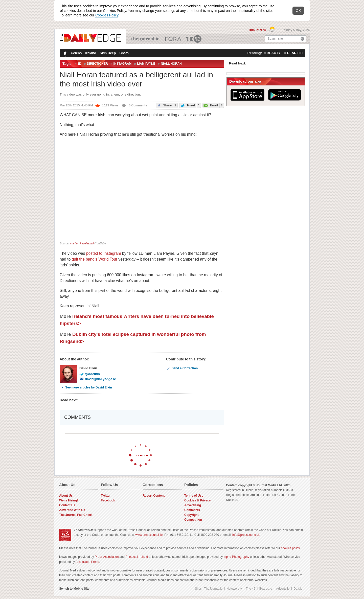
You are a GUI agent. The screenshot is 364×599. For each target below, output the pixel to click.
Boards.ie (266, 589)
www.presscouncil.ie (149, 535)
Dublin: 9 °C (258, 30)
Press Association (107, 557)
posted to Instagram (104, 253)
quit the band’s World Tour (95, 259)
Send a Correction (182, 368)
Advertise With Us (72, 510)
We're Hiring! (69, 500)
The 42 (194, 39)
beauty (274, 53)
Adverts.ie (283, 589)
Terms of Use (194, 496)
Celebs (76, 53)
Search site (275, 39)
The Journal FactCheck (76, 515)
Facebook (108, 500)
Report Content (154, 496)
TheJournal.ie (146, 39)
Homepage (65, 54)
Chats (124, 53)
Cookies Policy (107, 15)
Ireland (91, 53)
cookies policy (290, 548)
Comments (192, 510)
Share (166, 105)
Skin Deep (108, 53)
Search (302, 39)
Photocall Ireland (137, 557)
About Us (66, 496)
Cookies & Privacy (198, 500)
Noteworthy (234, 589)
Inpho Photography (236, 557)
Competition (193, 520)
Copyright (191, 515)
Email (213, 105)
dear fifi (295, 53)
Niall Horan (171, 64)
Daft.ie (298, 589)
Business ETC (173, 39)
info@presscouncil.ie (246, 535)
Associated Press (87, 562)
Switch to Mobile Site (74, 589)
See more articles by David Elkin (86, 387)
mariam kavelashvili (82, 243)
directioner (97, 64)
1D (79, 64)
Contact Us (67, 505)
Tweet (189, 105)
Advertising (193, 505)
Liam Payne (146, 64)
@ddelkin (90, 374)
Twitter (106, 496)
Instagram (123, 64)
